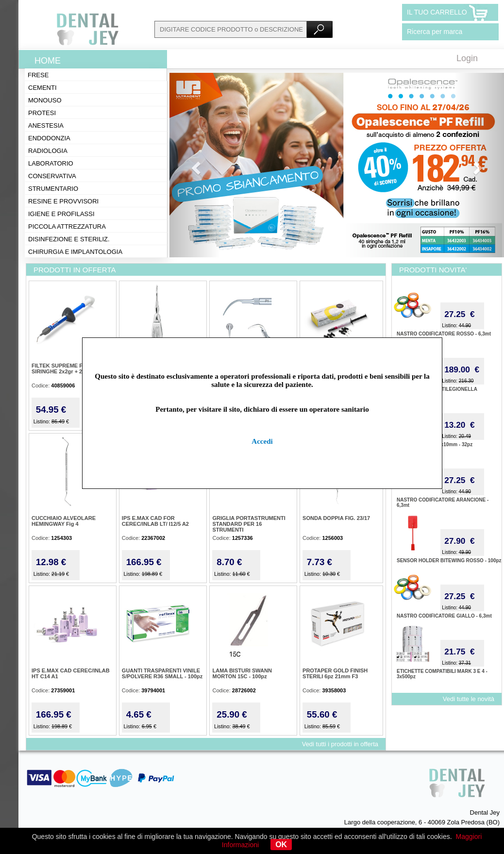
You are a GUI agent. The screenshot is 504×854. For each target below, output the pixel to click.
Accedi (262, 441)
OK (281, 845)
